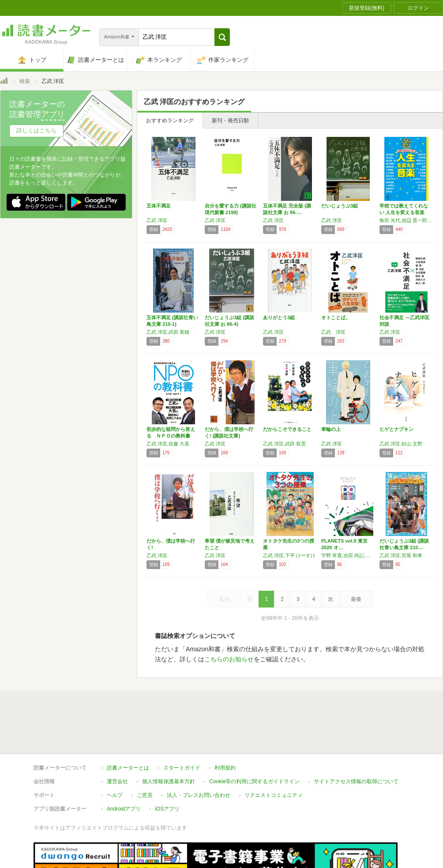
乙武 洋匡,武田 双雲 (284, 444)
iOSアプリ (167, 768)
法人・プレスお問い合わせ (199, 755)
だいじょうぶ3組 (340, 206)
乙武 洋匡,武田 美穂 (168, 332)
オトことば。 (336, 317)
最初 (224, 599)
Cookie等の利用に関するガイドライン (254, 741)
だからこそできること (287, 429)
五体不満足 (159, 206)
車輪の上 (331, 429)
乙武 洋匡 (157, 220)
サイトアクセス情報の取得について (356, 741)
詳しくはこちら (36, 130)
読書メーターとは (128, 727)
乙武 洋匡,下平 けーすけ (289, 555)
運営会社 (117, 741)
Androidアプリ (124, 768)
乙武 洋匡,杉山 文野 (401, 444)
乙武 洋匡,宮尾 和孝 (401, 555)
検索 (25, 81)
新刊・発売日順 (230, 121)
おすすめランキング (170, 121)
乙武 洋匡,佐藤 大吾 (168, 444)
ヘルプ (115, 755)
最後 (356, 599)
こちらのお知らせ (229, 659)
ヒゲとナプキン (396, 429)
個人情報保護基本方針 (169, 741)
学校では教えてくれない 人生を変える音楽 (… (404, 212)
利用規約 (225, 727)
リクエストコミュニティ (274, 755)
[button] (222, 37)
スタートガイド (182, 727)
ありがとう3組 (279, 317)
